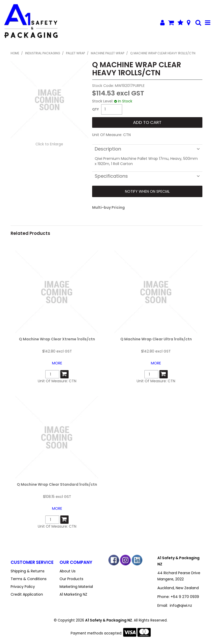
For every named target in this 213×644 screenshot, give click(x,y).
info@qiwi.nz (181, 605)
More (57, 363)
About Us (68, 571)
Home (15, 53)
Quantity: (96, 109)
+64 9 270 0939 (185, 597)
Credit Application (27, 594)
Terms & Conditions (29, 579)
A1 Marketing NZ (73, 594)
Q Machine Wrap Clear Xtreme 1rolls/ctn (57, 339)
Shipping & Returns (28, 571)
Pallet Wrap (75, 53)
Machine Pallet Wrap (108, 53)
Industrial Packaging (43, 53)
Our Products (71, 579)
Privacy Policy (23, 587)
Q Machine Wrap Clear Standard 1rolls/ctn (57, 484)
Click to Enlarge (49, 144)
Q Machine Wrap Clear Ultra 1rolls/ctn (156, 339)
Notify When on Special (147, 191)
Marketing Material (76, 587)
